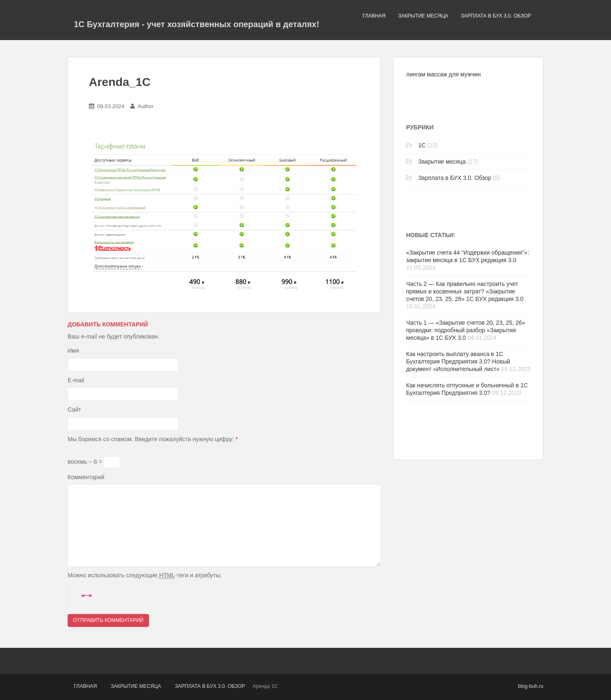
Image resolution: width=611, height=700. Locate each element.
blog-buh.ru (531, 686)
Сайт (74, 409)
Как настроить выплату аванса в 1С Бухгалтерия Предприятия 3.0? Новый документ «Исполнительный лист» (458, 361)
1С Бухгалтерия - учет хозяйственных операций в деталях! (197, 24)
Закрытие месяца (423, 16)
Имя (73, 351)
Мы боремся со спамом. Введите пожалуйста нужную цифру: (153, 439)
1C (422, 145)
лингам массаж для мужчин (443, 74)
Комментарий (86, 477)
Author (146, 106)
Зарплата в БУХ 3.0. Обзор (496, 16)
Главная (374, 16)
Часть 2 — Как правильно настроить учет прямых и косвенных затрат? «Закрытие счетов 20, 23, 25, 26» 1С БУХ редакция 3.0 (465, 291)
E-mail (76, 380)
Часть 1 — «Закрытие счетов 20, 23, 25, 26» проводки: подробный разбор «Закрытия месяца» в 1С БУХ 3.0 (466, 330)
